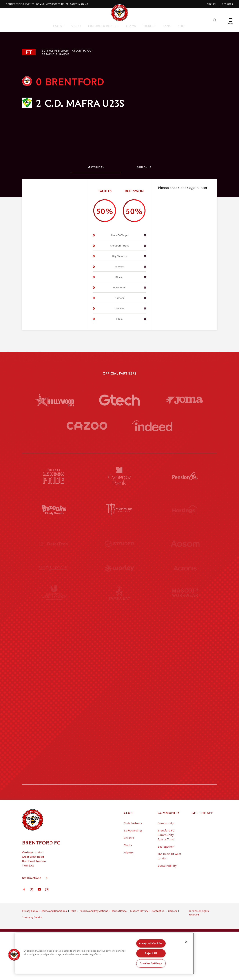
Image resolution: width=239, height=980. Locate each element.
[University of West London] (54, 611)
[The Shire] (119, 712)
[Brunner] (54, 679)
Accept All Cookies (151, 943)
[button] (14, 955)
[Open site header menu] (231, 20)
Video (76, 26)
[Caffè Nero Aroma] (119, 780)
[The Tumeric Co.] (119, 746)
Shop (182, 26)
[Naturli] (119, 645)
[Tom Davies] (185, 712)
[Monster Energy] (119, 510)
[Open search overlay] (215, 20)
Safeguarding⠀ (80, 4)
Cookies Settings (151, 963)
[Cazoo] (87, 426)
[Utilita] (54, 645)
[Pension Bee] (185, 476)
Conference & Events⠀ (21, 4)
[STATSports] (54, 577)
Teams (131, 26)
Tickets (149, 26)
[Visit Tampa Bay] (119, 611)
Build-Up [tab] (144, 167)
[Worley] (119, 577)
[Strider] (119, 544)
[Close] (186, 942)
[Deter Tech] (54, 544)
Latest (58, 26)
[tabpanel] (119, 254)
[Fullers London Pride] (54, 476)
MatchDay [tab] (96, 167)
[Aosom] (185, 544)
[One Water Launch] (185, 645)
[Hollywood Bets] (54, 400)
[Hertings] (185, 510)
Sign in (211, 4)
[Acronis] (185, 577)
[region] (104, 953)
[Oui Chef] (185, 679)
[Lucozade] (185, 746)
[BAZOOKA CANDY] (54, 510)
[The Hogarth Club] (54, 746)
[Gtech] (119, 400)
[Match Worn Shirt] (119, 679)
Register (227, 4)
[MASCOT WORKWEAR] (185, 611)
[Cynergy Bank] (119, 476)
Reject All (151, 953)
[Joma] (185, 400)
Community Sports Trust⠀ (53, 4)
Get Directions (32, 896)
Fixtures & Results (103, 26)
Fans (167, 26)
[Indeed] (152, 426)
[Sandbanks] (54, 712)
